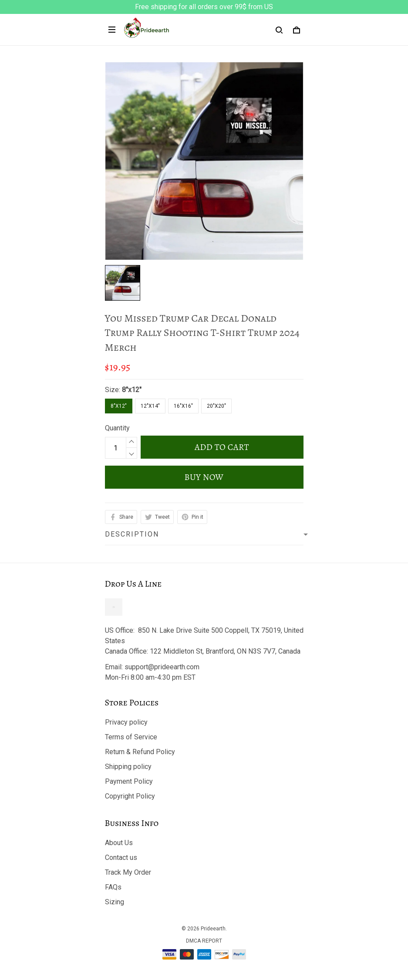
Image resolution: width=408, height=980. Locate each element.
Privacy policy (126, 722)
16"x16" (183, 406)
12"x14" (150, 406)
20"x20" (216, 406)
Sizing (115, 902)
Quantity (117, 428)
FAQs (113, 887)
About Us (119, 843)
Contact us (121, 857)
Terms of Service (131, 737)
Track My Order (128, 872)
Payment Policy (129, 781)
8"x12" (132, 390)
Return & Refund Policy (140, 752)
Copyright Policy (130, 796)
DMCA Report (204, 941)
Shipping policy (128, 767)
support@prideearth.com (162, 667)
